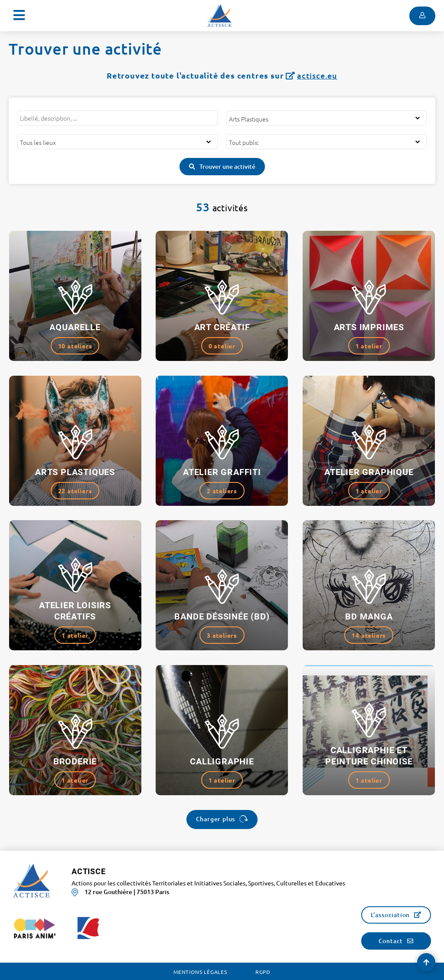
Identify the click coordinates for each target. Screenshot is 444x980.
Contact (391, 941)
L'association (390, 915)
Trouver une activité (227, 166)
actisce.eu (317, 75)
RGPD (263, 972)
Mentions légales (200, 972)
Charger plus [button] (216, 819)
